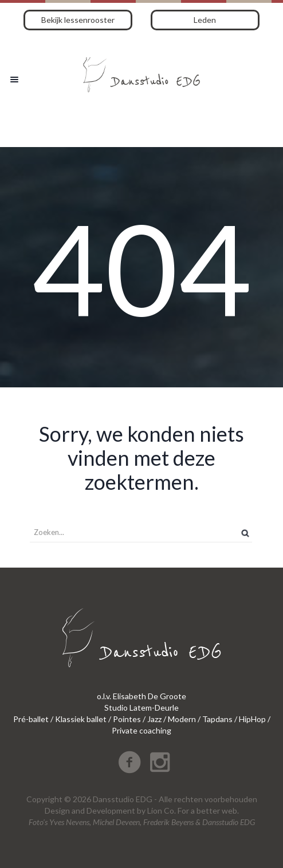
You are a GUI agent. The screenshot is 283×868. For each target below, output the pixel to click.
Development (111, 810)
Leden (205, 20)
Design (57, 810)
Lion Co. (162, 810)
